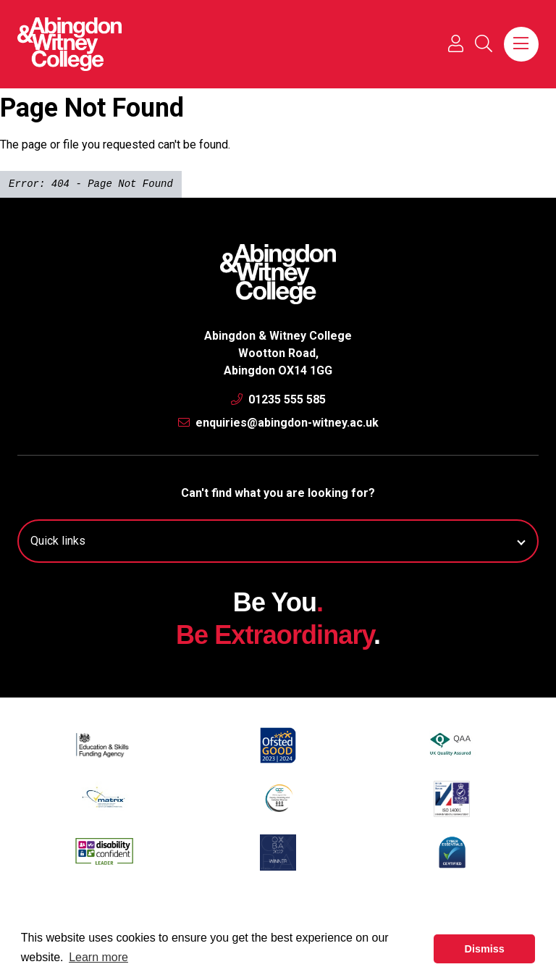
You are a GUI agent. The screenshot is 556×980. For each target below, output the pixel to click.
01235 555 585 (278, 399)
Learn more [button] (98, 957)
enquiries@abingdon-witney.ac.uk (278, 423)
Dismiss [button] (485, 949)
